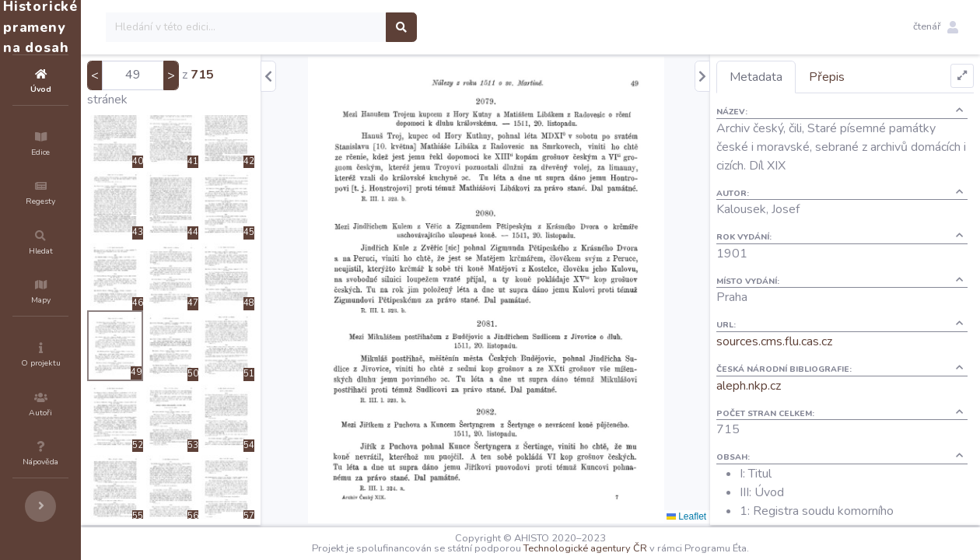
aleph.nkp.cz (777, 386)
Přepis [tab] (855, 77)
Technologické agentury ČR (632, 548)
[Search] (339, 27)
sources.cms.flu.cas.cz (802, 341)
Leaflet (714, 516)
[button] (936, 27)
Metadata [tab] (784, 77)
